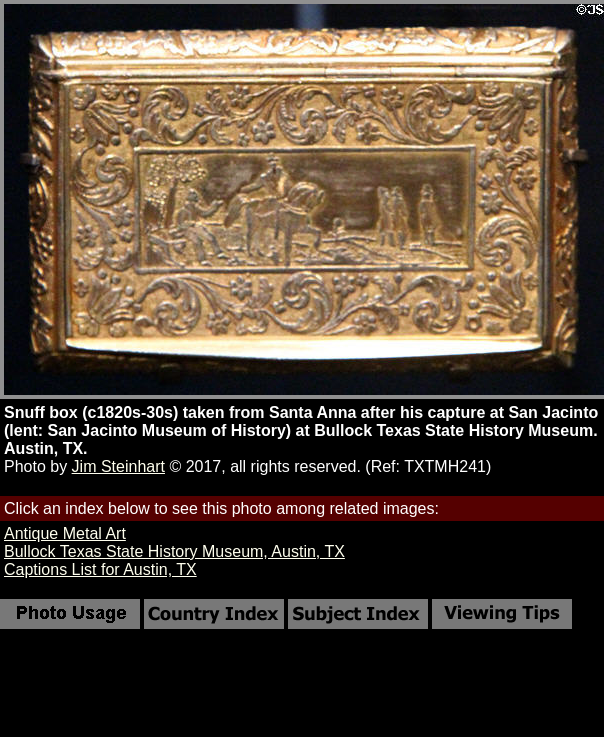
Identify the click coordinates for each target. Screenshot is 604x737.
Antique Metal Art (65, 533)
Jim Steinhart (118, 466)
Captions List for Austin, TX (100, 569)
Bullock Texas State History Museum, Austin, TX (174, 551)
